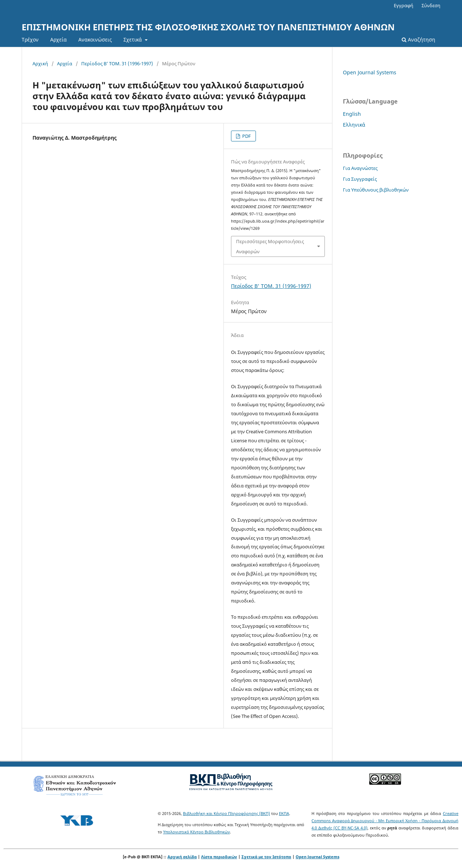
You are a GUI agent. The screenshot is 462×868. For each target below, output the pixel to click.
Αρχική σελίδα (182, 857)
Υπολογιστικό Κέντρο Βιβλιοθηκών (197, 832)
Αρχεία (58, 40)
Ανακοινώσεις (95, 40)
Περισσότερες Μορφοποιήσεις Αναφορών (270, 246)
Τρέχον (30, 40)
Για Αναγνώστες (360, 168)
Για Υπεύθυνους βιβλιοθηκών (376, 190)
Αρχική (40, 63)
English (352, 114)
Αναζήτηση (419, 40)
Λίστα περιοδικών (219, 857)
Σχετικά (133, 40)
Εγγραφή (404, 5)
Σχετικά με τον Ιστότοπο (266, 857)
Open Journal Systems (370, 72)
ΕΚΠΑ (284, 813)
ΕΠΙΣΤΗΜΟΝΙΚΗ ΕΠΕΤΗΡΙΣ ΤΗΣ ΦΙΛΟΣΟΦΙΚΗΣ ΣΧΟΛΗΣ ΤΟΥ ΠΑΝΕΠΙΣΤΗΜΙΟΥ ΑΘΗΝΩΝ (208, 27)
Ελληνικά (354, 125)
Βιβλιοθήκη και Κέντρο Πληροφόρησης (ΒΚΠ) (226, 813)
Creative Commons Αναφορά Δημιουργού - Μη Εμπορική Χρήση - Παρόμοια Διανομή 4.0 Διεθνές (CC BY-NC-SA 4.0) (385, 821)
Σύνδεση (431, 5)
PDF (246, 136)
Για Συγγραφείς (360, 179)
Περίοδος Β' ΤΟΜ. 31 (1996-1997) (117, 63)
